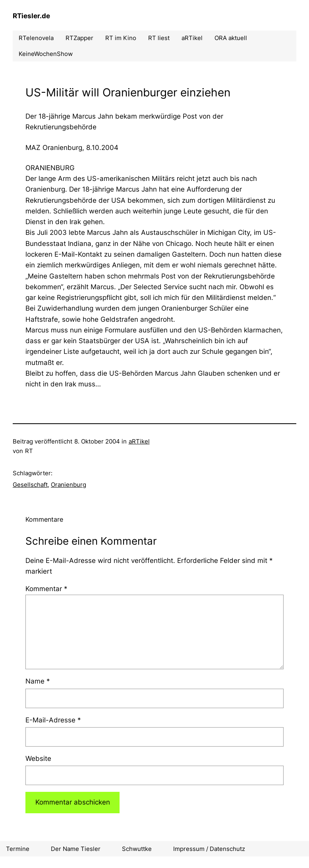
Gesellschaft (30, 485)
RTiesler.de (31, 16)
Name (38, 681)
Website (38, 759)
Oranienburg (69, 485)
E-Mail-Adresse (53, 720)
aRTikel (139, 441)
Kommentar (46, 589)
